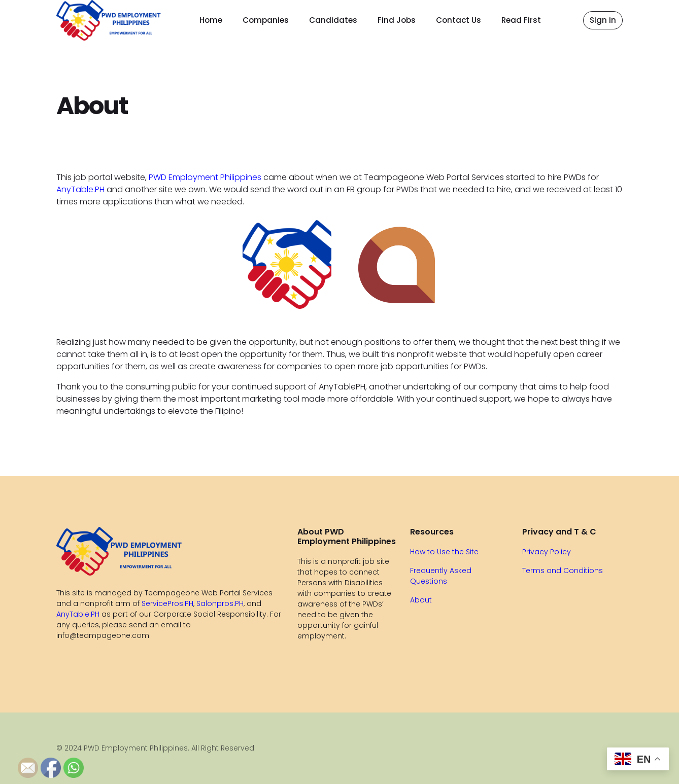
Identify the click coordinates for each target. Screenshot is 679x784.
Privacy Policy (547, 552)
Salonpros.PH (220, 603)
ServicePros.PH (167, 603)
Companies (266, 20)
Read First (521, 20)
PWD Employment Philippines (205, 177)
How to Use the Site (444, 552)
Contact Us (459, 20)
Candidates (333, 20)
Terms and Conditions (563, 571)
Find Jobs (397, 20)
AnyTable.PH (80, 189)
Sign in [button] (603, 20)
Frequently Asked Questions (441, 576)
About (421, 600)
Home (211, 20)
